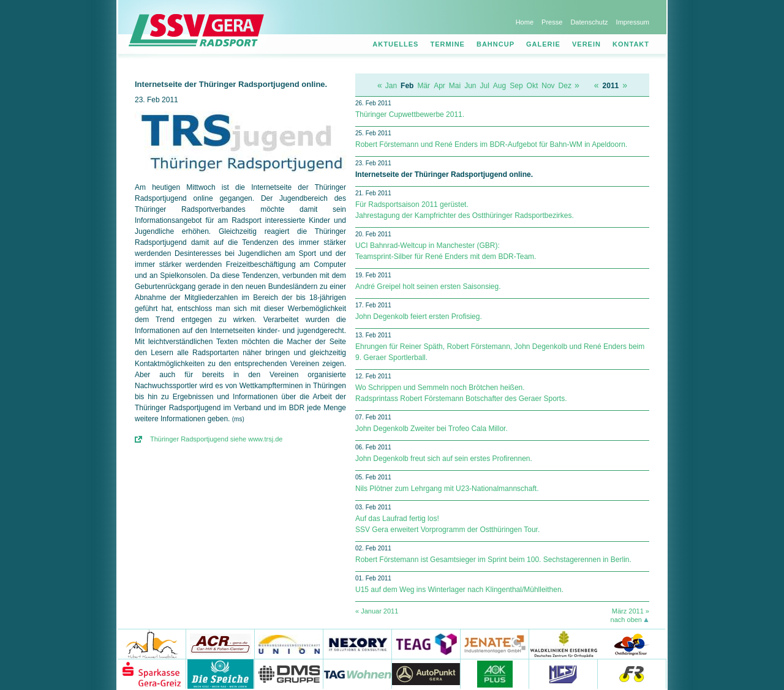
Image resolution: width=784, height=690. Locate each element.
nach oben (626, 620)
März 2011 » (631, 611)
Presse (552, 22)
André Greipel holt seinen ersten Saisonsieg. (428, 287)
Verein (586, 44)
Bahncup (496, 44)
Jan (391, 86)
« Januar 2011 (377, 611)
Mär (424, 86)
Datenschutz (589, 22)
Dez (565, 86)
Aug (499, 86)
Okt (533, 86)
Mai (455, 86)
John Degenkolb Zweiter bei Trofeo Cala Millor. (432, 429)
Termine (447, 44)
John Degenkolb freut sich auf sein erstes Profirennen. (444, 459)
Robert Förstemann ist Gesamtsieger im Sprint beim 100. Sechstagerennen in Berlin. (493, 560)
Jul (485, 86)
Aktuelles (395, 44)
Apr (439, 86)
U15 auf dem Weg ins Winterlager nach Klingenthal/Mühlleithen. (459, 590)
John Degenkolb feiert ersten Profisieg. (419, 317)
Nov (548, 86)
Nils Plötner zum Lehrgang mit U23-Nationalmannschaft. (447, 489)
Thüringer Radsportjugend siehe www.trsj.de (216, 439)
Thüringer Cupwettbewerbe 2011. (410, 114)
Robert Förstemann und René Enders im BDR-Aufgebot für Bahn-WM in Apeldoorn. (491, 144)
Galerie (543, 44)
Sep (516, 86)
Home (525, 22)
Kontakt (631, 44)
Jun (470, 86)
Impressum (633, 22)
